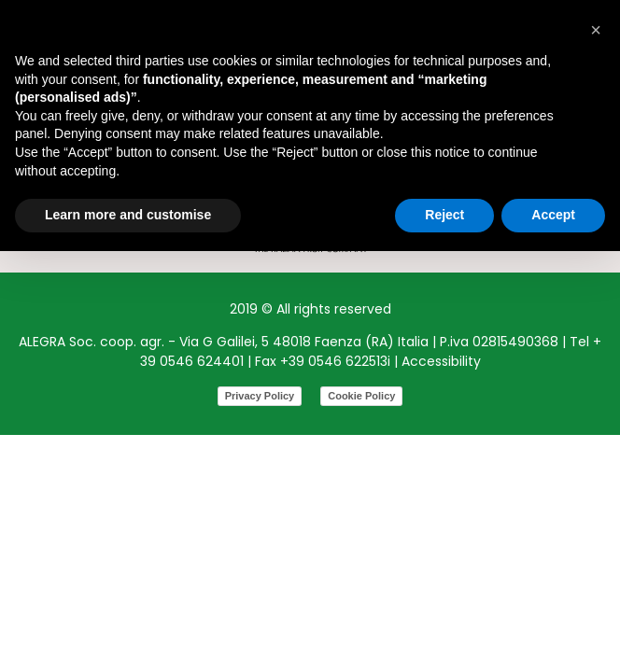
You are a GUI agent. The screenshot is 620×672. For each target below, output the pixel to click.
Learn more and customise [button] (128, 215)
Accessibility (441, 361)
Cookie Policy (361, 396)
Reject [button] (444, 215)
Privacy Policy (260, 396)
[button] (596, 30)
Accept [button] (553, 215)
